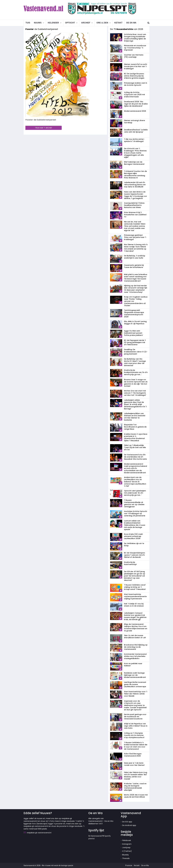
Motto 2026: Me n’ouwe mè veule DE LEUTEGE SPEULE (136, 796)
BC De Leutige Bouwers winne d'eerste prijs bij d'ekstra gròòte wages (134, 76)
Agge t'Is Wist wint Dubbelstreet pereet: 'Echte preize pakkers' (134, 333)
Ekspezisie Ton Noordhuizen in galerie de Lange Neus (135, 427)
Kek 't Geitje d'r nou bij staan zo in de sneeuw (134, 605)
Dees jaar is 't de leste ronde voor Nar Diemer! (134, 764)
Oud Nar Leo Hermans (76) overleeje (134, 56)
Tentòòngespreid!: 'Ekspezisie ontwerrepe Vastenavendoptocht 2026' (134, 313)
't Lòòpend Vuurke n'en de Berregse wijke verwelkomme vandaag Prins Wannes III (135, 174)
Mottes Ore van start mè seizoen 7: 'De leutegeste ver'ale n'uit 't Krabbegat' (135, 393)
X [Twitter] (127, 851)
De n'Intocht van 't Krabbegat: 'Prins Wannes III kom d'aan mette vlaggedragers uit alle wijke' (135, 153)
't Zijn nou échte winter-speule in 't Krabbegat (134, 140)
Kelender (53, 23)
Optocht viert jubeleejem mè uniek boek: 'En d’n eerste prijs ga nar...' (135, 493)
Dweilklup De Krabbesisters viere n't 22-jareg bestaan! (136, 352)
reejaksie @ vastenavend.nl (39, 833)
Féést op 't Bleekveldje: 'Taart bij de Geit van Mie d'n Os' (135, 447)
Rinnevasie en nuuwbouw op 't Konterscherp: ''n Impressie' (135, 48)
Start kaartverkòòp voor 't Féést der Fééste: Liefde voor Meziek (136, 694)
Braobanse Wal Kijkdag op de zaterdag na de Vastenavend (136, 647)
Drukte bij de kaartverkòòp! (130, 563)
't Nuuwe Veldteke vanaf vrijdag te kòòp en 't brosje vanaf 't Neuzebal (135, 587)
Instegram (127, 844)
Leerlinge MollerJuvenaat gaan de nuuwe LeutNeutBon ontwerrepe (135, 684)
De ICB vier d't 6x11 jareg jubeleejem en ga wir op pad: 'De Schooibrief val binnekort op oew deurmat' (135, 576)
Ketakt (118, 23)
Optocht (70, 23)
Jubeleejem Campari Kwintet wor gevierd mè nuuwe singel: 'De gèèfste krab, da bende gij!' (135, 616)
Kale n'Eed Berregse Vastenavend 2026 (133, 755)
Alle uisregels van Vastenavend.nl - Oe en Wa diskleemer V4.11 (101, 821)
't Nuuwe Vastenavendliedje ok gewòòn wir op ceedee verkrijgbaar (134, 503)
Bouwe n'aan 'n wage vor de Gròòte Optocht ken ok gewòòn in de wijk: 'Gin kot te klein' (136, 383)
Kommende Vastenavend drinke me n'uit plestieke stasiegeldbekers (135, 656)
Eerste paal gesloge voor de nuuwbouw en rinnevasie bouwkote (135, 717)
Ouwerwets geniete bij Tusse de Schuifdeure (134, 266)
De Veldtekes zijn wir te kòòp (134, 545)
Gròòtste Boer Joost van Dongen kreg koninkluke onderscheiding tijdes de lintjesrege (135, 38)
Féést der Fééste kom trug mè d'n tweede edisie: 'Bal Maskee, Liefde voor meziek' (136, 776)
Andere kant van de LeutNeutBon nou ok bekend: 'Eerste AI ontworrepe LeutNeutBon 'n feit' (135, 482)
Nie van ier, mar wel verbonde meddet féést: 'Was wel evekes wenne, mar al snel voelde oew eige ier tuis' (135, 226)
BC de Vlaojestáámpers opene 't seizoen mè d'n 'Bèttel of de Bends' (135, 555)
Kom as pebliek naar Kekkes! (133, 665)
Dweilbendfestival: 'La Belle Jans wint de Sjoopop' (136, 131)
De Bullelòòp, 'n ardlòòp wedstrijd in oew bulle (135, 257)
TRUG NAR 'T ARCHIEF (44, 128)
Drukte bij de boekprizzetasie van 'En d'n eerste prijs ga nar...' (136, 372)
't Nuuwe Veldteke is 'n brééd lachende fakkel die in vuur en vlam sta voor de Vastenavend (136, 746)
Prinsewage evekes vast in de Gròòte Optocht (136, 84)
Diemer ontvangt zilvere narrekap (134, 122)
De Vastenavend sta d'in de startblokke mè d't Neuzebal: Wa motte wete (135, 457)
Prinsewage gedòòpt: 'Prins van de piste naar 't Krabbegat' (135, 237)
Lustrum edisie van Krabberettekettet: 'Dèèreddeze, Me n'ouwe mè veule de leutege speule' (135, 525)
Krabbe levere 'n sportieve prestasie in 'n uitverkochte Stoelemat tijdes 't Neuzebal (136, 437)
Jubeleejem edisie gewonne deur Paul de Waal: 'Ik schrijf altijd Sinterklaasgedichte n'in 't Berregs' (135, 404)
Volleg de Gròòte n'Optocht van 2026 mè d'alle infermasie (134, 95)
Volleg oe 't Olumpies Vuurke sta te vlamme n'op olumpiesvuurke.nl (134, 735)
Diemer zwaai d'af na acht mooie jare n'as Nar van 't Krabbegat (136, 66)
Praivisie (129, 865)
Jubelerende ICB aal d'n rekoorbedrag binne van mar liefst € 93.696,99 (135, 185)
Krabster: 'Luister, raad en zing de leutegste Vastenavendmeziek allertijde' (135, 787)
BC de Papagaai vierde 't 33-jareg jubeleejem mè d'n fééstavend (135, 342)
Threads (126, 858)
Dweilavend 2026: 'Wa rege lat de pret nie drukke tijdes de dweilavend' (136, 104)
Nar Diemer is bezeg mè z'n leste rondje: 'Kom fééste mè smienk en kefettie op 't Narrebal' (136, 248)
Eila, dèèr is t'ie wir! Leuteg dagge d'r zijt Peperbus (135, 323)
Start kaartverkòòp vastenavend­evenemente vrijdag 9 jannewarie (135, 596)
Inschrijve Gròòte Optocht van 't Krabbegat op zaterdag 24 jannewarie (136, 514)
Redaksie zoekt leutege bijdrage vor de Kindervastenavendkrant (135, 675)
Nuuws (38, 23)
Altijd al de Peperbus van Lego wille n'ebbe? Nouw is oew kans (136, 726)
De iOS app (127, 822)
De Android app (129, 825)
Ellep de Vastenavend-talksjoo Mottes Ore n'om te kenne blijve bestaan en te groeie (136, 627)
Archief (86, 23)
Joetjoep (126, 847)
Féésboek (127, 840)
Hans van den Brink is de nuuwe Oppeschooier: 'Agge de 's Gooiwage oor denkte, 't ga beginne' (135, 195)
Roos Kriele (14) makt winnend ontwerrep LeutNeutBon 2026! (133, 536)
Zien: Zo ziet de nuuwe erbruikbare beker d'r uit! (135, 637)
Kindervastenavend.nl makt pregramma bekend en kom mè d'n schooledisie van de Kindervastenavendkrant (135, 468)
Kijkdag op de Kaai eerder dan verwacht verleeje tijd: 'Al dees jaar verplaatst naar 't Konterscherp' (136, 289)
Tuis (28, 23)
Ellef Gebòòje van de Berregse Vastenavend (134, 163)
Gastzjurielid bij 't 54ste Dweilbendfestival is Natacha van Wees (134, 205)
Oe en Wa (131, 23)
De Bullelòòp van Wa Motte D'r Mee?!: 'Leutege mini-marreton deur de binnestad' (135, 362)
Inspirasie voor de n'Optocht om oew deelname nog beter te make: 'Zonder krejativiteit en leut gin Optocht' (135, 705)
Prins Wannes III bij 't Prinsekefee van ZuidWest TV (135, 215)
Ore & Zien (102, 23)
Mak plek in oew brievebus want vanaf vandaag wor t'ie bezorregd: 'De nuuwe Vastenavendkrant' (136, 278)
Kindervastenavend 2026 (135, 111)
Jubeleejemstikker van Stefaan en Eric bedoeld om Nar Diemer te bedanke (135, 417)
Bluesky (125, 855)
